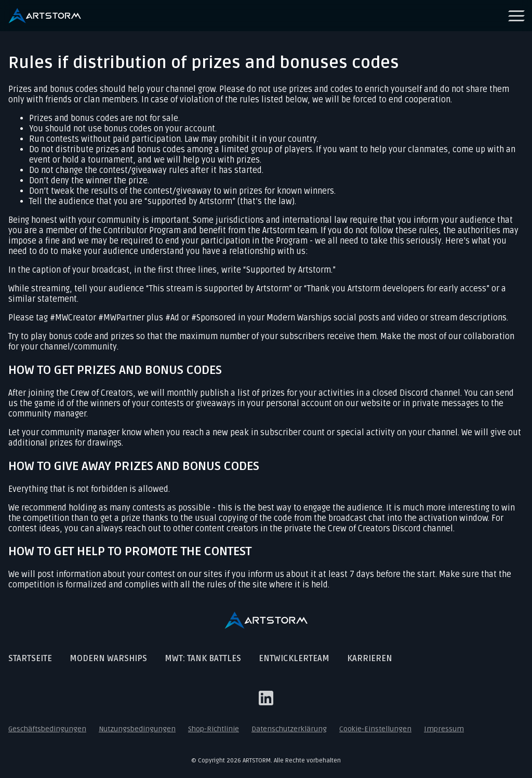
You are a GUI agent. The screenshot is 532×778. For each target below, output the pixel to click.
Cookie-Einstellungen (375, 729)
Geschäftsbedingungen (47, 729)
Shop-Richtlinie (214, 729)
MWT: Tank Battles (203, 659)
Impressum (444, 729)
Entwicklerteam (294, 659)
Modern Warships (108, 659)
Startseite (30, 659)
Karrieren (370, 659)
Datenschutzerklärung (289, 729)
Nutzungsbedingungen (137, 729)
